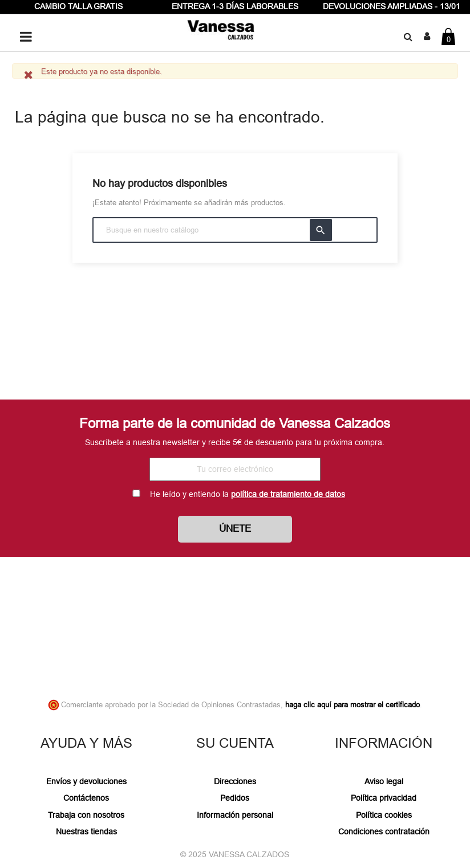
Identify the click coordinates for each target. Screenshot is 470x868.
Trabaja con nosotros (86, 815)
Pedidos (235, 798)
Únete (235, 529)
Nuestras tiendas (86, 832)
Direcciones (235, 781)
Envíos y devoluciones (86, 781)
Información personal (235, 815)
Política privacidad (384, 798)
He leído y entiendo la (248, 494)
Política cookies (384, 815)
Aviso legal (384, 781)
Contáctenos (86, 798)
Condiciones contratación (384, 832)
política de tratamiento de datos (288, 494)
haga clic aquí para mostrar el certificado (352, 704)
